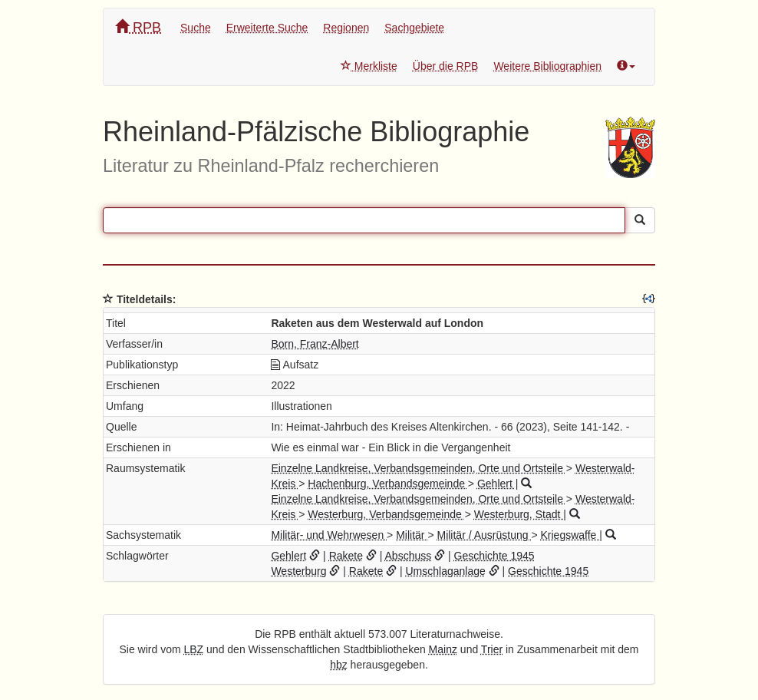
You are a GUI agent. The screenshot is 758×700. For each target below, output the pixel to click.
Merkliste (369, 66)
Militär (412, 535)
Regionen (346, 28)
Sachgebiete (414, 28)
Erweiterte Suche (267, 28)
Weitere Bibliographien (547, 66)
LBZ (194, 649)
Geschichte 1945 (494, 556)
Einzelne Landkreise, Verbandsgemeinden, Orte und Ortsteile (418, 468)
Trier (492, 649)
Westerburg (298, 571)
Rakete (346, 556)
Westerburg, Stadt (519, 514)
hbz (339, 665)
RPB (138, 27)
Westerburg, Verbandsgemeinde (386, 514)
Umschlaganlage (445, 571)
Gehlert (496, 484)
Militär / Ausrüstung (484, 535)
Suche (196, 28)
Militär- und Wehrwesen (329, 535)
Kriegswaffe (570, 535)
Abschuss (409, 556)
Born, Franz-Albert (315, 344)
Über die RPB (446, 66)
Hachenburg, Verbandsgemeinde (388, 484)
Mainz (443, 649)
